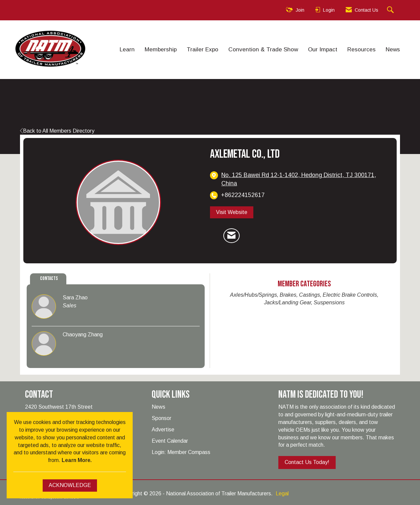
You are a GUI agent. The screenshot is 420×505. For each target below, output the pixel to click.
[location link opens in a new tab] (304, 179)
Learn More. (77, 460)
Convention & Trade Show (263, 49)
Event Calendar (170, 441)
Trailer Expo (202, 49)
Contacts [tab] (49, 278)
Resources (361, 49)
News (393, 49)
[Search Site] (391, 10)
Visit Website (232, 212)
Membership (161, 49)
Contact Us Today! (307, 462)
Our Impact (323, 49)
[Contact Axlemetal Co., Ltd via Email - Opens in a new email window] (231, 236)
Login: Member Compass (181, 452)
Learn (127, 49)
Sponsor (161, 418)
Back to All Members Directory (57, 131)
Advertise (163, 429)
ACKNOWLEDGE (70, 485)
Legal (282, 493)
